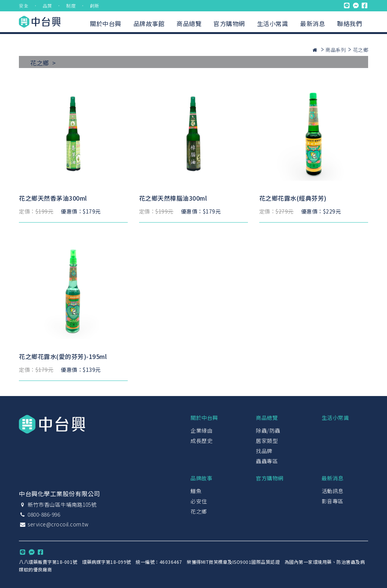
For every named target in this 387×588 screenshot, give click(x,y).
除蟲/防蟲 (268, 430)
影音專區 (333, 501)
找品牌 (264, 451)
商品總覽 (189, 23)
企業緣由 (201, 430)
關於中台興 (106, 23)
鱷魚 (196, 491)
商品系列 (336, 50)
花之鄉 (199, 511)
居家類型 (267, 441)
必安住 (199, 501)
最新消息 (313, 23)
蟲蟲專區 (267, 461)
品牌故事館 (149, 23)
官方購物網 (229, 23)
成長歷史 (201, 441)
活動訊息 (333, 491)
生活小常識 (273, 23)
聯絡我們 (350, 23)
